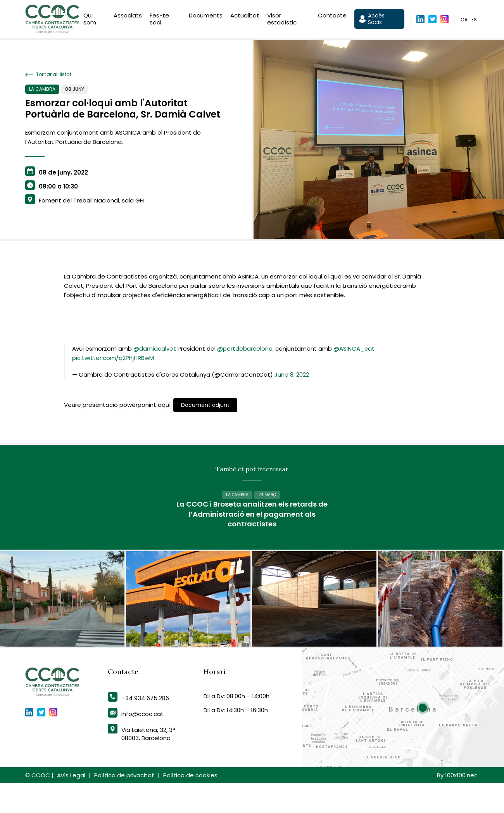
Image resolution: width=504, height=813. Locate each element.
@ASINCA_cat (354, 349)
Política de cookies (190, 805)
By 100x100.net (457, 805)
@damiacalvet (155, 349)
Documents (206, 17)
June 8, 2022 (292, 374)
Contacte (332, 17)
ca (464, 21)
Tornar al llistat (48, 74)
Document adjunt (205, 405)
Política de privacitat (124, 805)
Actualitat (245, 17)
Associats (128, 17)
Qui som (90, 20)
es (474, 21)
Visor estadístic (282, 20)
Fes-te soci (159, 20)
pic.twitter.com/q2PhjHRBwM (113, 358)
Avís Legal (71, 805)
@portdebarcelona (245, 349)
